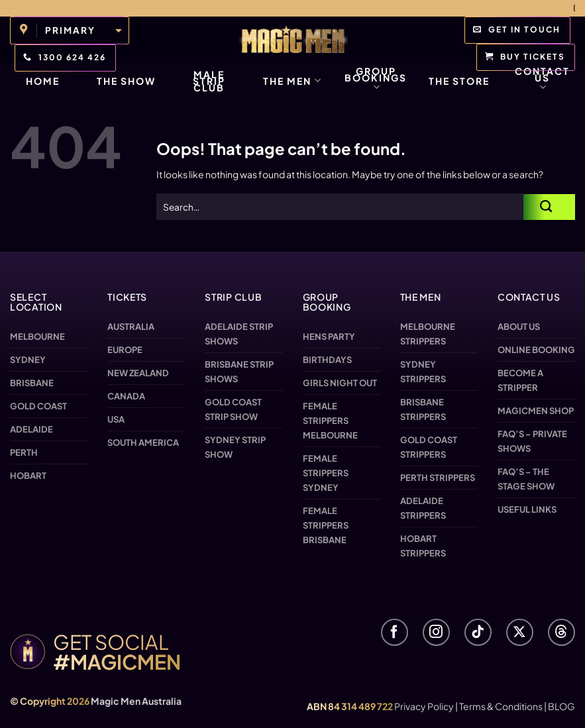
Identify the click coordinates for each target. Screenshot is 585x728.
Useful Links (527, 509)
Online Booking (536, 350)
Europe (125, 350)
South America (143, 442)
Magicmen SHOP (536, 411)
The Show (126, 81)
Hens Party (329, 337)
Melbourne (37, 337)
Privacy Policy (424, 706)
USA (116, 419)
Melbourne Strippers (428, 334)
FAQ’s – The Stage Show (526, 479)
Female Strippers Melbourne (330, 421)
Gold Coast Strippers (429, 447)
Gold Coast (38, 406)
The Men (292, 80)
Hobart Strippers (423, 546)
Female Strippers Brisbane (326, 525)
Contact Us (542, 79)
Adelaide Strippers (423, 508)
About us (519, 327)
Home (43, 81)
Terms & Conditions (501, 706)
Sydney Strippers (423, 372)
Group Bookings (376, 79)
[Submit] (549, 207)
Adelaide (31, 429)
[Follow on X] (520, 632)
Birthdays (327, 360)
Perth (24, 452)
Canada (126, 396)
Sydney (28, 360)
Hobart (28, 476)
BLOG (561, 706)
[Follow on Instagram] (436, 632)
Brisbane (32, 383)
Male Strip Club (209, 81)
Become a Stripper (520, 380)
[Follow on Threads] (561, 632)
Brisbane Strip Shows (239, 372)
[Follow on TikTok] (478, 632)
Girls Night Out (340, 383)
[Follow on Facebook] (395, 632)
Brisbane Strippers (423, 409)
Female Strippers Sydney (326, 473)
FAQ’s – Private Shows (532, 441)
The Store (459, 81)
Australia (131, 327)
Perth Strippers (438, 478)
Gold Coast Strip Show (233, 409)
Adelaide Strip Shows (239, 334)
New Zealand (138, 373)
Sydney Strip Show (235, 447)
